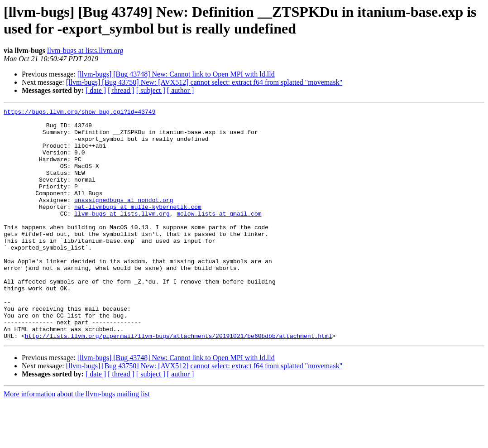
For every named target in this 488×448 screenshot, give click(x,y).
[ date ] (96, 90)
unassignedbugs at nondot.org (124, 219)
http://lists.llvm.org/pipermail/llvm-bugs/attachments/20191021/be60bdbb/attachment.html (179, 382)
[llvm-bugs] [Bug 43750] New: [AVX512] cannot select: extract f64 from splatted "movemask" (204, 82)
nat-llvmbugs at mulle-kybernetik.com (138, 227)
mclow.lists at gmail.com (219, 235)
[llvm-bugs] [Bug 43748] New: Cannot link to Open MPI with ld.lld (176, 74)
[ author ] (181, 90)
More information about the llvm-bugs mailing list (77, 440)
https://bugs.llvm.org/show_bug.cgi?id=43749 (79, 113)
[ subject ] (151, 90)
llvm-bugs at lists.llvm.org (85, 51)
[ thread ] (121, 90)
